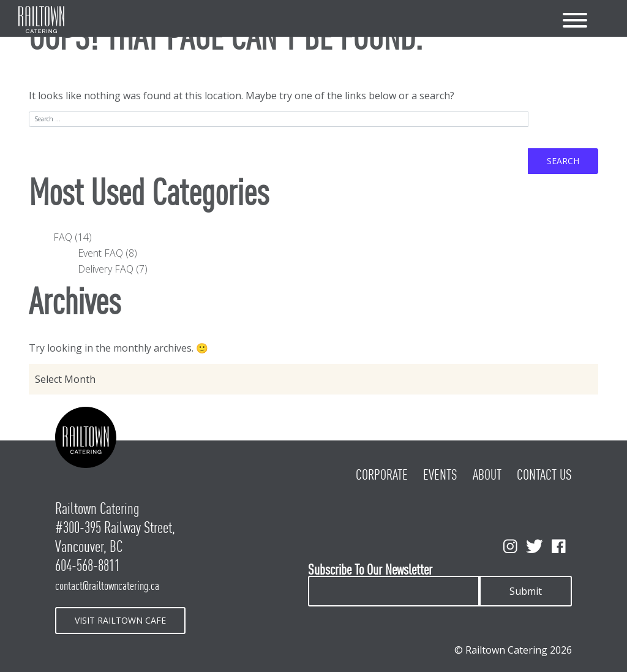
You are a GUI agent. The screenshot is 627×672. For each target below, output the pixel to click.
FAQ (63, 237)
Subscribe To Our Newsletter (370, 570)
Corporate (382, 475)
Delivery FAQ (106, 269)
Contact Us (544, 475)
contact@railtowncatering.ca (107, 586)
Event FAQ (100, 253)
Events (440, 475)
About (487, 475)
